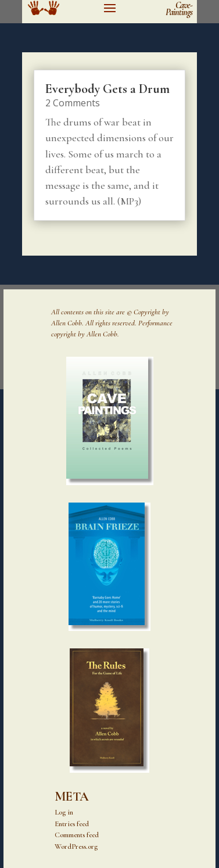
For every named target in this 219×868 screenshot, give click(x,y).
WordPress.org (76, 847)
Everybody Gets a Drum (107, 89)
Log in (64, 812)
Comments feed (77, 835)
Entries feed (72, 824)
